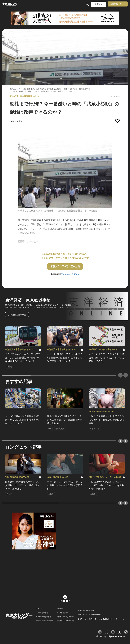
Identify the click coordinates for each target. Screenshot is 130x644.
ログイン (99, 4)
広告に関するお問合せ (44, 617)
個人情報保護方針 (63, 613)
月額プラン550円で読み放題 (65, 266)
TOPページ (40, 609)
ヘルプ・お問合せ (42, 613)
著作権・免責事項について (66, 617)
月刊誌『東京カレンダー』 (87, 611)
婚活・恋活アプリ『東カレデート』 (90, 615)
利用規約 (60, 609)
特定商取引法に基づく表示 (66, 621)
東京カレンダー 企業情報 (45, 621)
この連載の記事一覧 (17, 315)
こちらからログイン (70, 274)
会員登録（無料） (118, 4)
